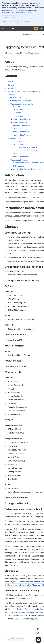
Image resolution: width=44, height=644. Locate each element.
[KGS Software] (12, 28)
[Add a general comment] (15, 639)
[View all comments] (38, 629)
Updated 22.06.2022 (30, 34)
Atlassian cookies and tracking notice (16, 12)
